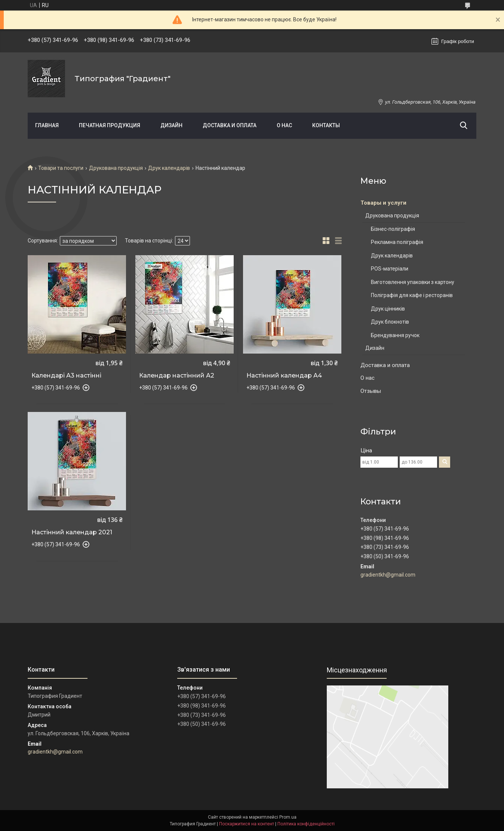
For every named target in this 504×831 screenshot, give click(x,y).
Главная (47, 125)
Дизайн (171, 125)
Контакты (326, 125)
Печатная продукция (110, 125)
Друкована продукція (116, 168)
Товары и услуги (383, 203)
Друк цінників (388, 309)
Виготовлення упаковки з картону (413, 282)
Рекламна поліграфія (397, 242)
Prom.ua (288, 817)
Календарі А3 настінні (66, 376)
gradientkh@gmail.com (388, 575)
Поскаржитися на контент (247, 824)
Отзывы (371, 391)
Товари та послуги (61, 168)
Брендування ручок (395, 335)
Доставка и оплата (230, 125)
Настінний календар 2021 (72, 532)
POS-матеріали (390, 269)
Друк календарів (169, 168)
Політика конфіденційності (306, 824)
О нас (284, 125)
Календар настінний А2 (177, 376)
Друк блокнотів (390, 322)
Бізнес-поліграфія (393, 229)
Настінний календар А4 (284, 376)
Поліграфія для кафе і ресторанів (412, 295)
